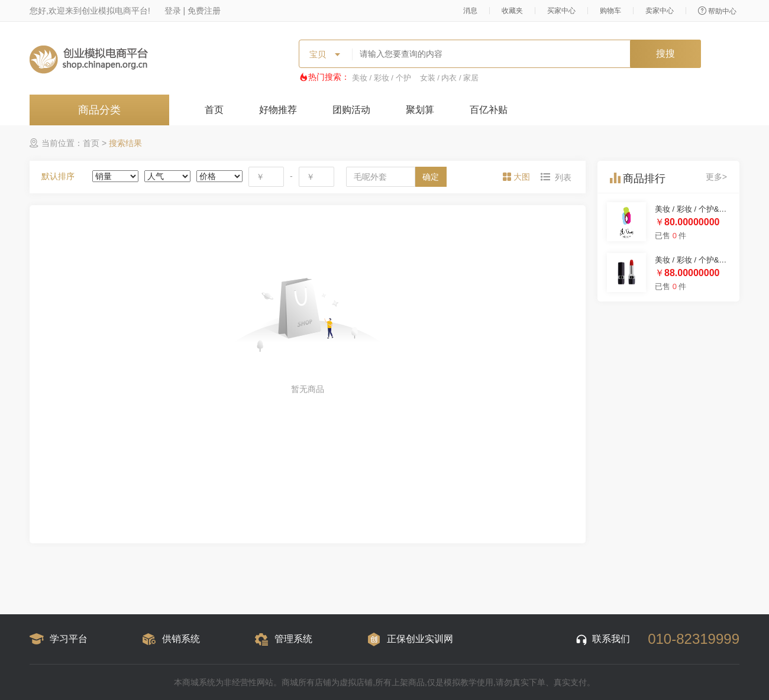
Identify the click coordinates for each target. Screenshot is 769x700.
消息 (470, 11)
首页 (214, 110)
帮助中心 (717, 11)
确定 (431, 177)
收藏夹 (512, 11)
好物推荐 (278, 110)
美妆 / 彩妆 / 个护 (382, 78)
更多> (716, 177)
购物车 (610, 11)
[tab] (518, 177)
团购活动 (351, 110)
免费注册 (204, 11)
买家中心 (561, 11)
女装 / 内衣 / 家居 (450, 78)
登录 (173, 11)
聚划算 (420, 110)
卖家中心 (660, 11)
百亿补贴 (489, 110)
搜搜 (665, 54)
